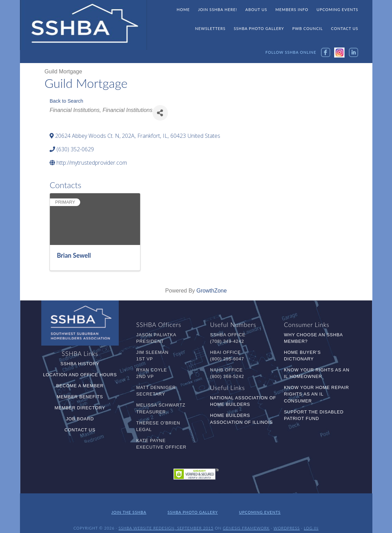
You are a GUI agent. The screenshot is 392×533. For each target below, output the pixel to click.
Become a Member (80, 386)
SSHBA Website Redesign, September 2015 (166, 522)
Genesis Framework (246, 522)
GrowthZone (212, 291)
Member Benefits (80, 397)
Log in (311, 522)
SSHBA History (80, 364)
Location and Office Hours (80, 375)
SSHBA (84, 25)
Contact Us (80, 430)
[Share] (160, 113)
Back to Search (66, 101)
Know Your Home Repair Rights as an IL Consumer (316, 394)
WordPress (287, 522)
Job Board (80, 419)
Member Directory (80, 408)
